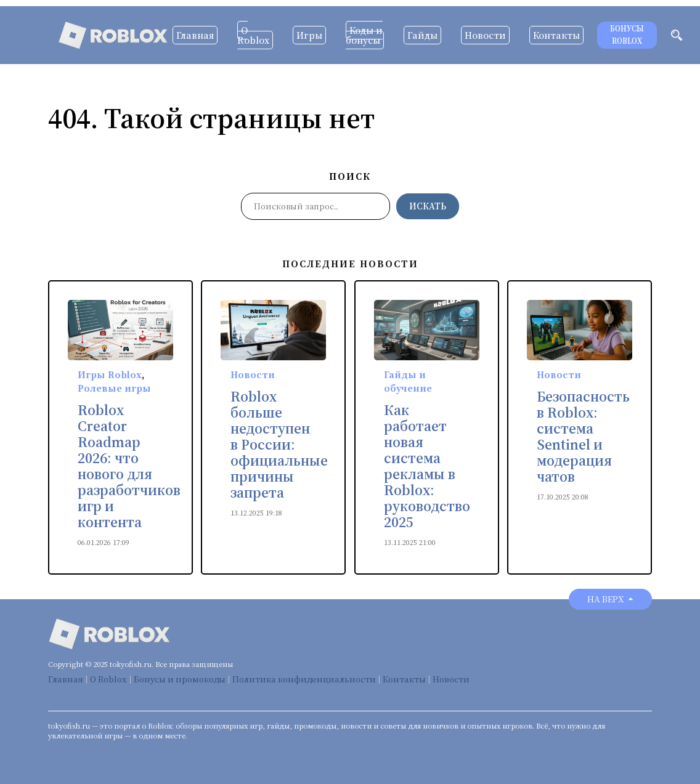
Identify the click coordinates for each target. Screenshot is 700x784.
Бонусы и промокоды (180, 679)
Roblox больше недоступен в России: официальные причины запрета (279, 445)
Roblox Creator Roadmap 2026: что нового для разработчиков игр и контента (129, 466)
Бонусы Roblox (627, 35)
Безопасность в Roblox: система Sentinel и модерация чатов (583, 437)
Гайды (422, 35)
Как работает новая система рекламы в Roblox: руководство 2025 (427, 466)
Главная (195, 35)
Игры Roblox (110, 374)
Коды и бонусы (364, 35)
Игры (309, 35)
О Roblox (253, 35)
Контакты (556, 35)
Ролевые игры (114, 388)
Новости (485, 35)
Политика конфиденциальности (304, 679)
